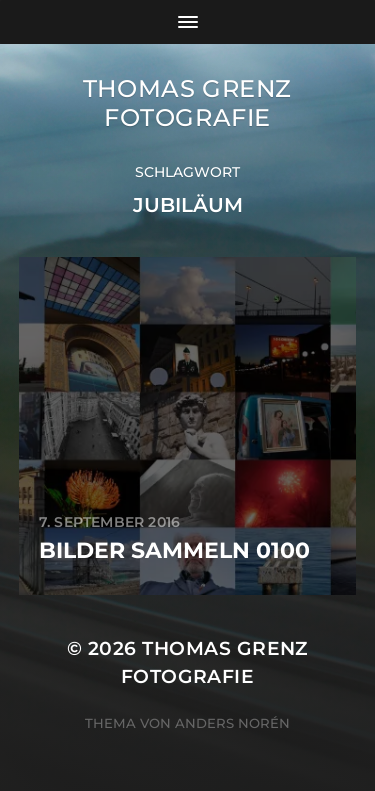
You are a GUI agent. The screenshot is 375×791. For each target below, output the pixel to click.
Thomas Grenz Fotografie (187, 103)
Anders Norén (232, 723)
